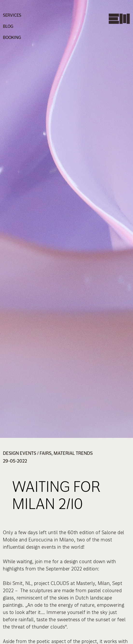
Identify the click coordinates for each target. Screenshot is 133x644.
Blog (8, 26)
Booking (12, 37)
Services (12, 15)
